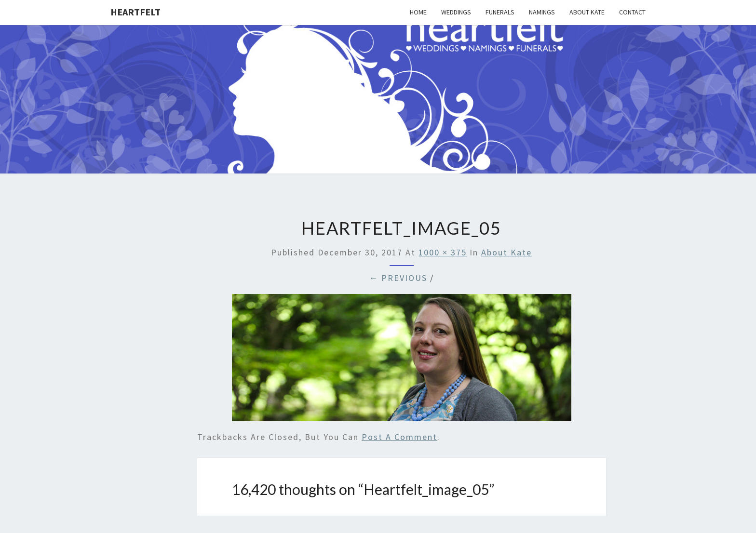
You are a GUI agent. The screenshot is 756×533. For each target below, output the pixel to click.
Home (418, 12)
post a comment (399, 437)
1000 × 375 (443, 252)
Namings (542, 12)
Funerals (500, 12)
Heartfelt (135, 12)
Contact (632, 12)
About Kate (587, 12)
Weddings (456, 12)
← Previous (398, 278)
